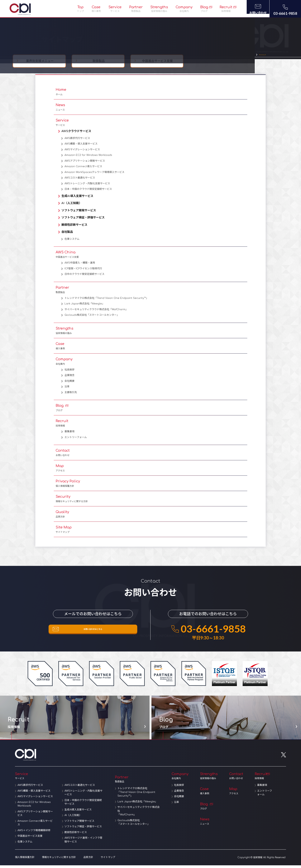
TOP (242, 56)
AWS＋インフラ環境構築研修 (35, 833)
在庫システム (72, 242)
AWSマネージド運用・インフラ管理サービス (84, 843)
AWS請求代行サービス (77, 141)
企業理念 (69, 378)
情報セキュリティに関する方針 (57, 860)
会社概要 (69, 384)
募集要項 (69, 434)
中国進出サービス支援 (31, 839)
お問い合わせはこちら (93, 634)
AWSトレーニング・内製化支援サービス (87, 186)
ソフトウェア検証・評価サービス (84, 220)
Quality (150, 517)
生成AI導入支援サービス (79, 199)
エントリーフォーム (76, 440)
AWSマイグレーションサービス (82, 152)
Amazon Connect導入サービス (83, 169)
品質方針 (86, 860)
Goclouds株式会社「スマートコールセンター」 (92, 318)
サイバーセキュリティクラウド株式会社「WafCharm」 (96, 312)
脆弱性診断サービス (76, 228)
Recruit (226, 9)
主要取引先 (71, 395)
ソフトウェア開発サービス (80, 213)
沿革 (67, 389)
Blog (204, 9)
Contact (150, 455)
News (150, 110)
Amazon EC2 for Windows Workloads (88, 158)
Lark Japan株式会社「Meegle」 (84, 306)
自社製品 (68, 235)
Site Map (150, 532)
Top (80, 9)
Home (150, 94)
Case (96, 9)
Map (150, 471)
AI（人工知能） (73, 206)
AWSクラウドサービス (77, 134)
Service (115, 9)
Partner (136, 9)
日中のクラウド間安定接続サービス (84, 277)
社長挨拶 (69, 372)
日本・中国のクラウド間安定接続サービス (88, 192)
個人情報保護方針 (24, 860)
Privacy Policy (150, 486)
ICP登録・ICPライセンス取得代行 (83, 271)
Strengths (159, 9)
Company (184, 9)
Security (150, 501)
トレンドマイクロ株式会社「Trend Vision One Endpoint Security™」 (106, 301)
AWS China (150, 257)
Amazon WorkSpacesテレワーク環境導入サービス (94, 175)
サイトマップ (258, 56)
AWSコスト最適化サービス (80, 180)
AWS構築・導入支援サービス (81, 146)
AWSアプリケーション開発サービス (85, 164)
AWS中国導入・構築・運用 (80, 265)
